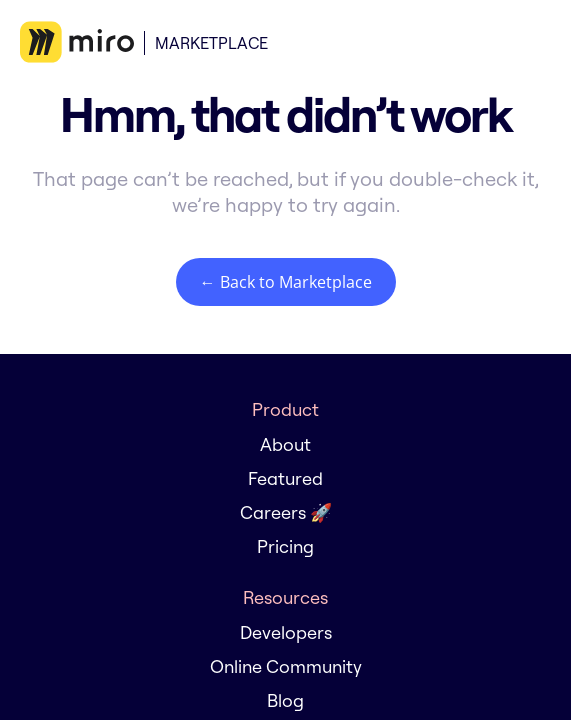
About (285, 444)
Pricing (285, 546)
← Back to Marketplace (286, 282)
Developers (286, 632)
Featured (285, 478)
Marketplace (211, 43)
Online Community (286, 666)
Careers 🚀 (286, 512)
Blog (285, 700)
